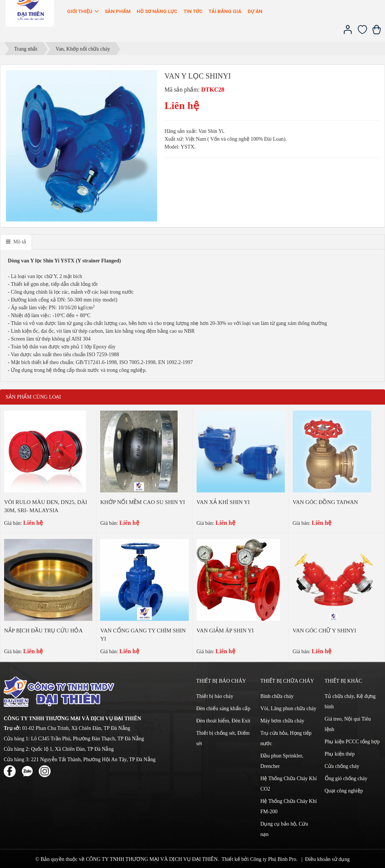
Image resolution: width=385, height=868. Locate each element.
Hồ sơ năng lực (157, 11)
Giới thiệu (83, 11)
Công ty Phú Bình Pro (273, 859)
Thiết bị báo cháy (215, 696)
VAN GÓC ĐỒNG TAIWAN (325, 502)
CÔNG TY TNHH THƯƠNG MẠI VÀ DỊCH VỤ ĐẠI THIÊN (152, 859)
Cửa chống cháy (342, 766)
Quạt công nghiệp (344, 791)
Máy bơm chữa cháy (282, 721)
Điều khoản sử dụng (327, 859)
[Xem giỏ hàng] (377, 33)
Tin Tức (193, 11)
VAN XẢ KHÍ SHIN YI (223, 502)
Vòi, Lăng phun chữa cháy (288, 709)
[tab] (16, 242)
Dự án (255, 11)
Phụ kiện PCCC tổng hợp (352, 742)
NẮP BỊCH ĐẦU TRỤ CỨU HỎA (43, 631)
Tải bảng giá (225, 11)
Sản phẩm (118, 11)
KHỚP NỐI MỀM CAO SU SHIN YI (143, 502)
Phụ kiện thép (340, 754)
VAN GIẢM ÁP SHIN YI (225, 631)
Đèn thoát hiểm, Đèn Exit (223, 721)
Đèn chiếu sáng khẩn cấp (223, 709)
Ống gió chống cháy (346, 778)
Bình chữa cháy (277, 696)
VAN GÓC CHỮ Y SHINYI (324, 631)
